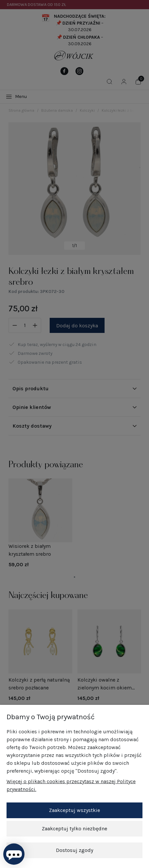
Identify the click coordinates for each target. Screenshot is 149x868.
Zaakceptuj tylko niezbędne (74, 829)
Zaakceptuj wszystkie (74, 810)
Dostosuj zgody (74, 850)
